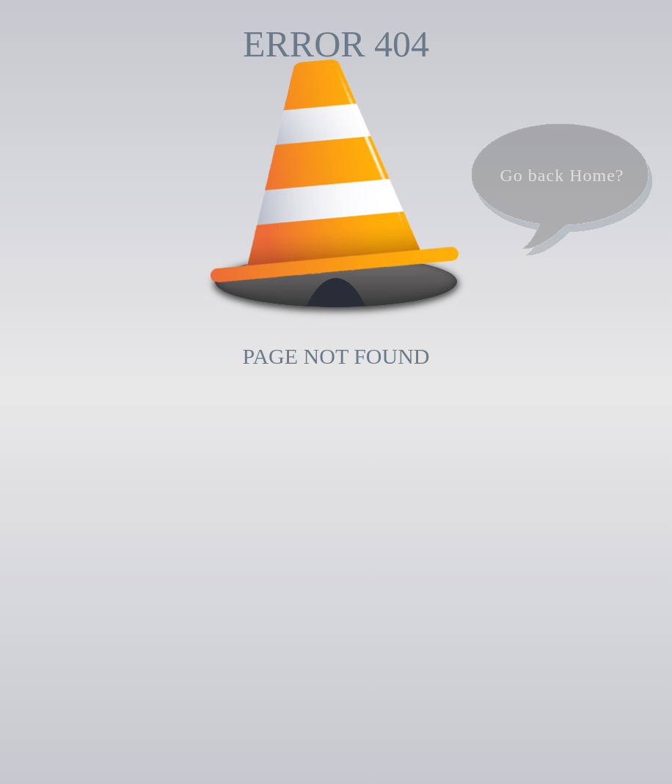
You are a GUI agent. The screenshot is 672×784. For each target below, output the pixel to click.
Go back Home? (562, 175)
